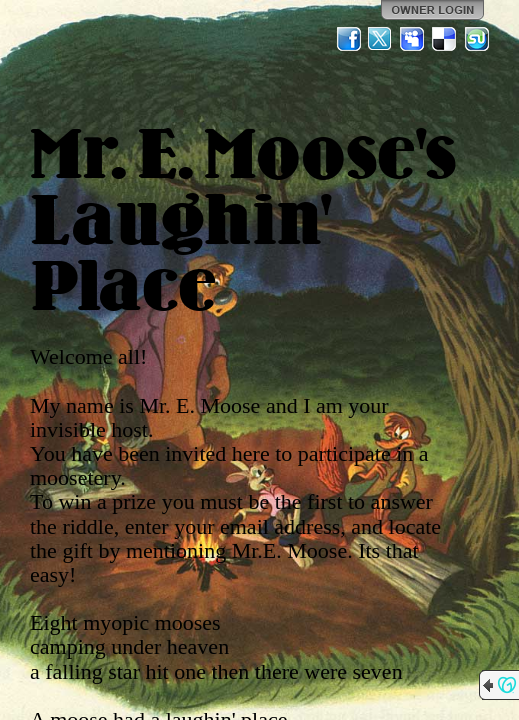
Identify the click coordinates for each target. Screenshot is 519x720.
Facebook (349, 39)
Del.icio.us (445, 39)
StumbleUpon (477, 39)
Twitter (381, 39)
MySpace (413, 39)
